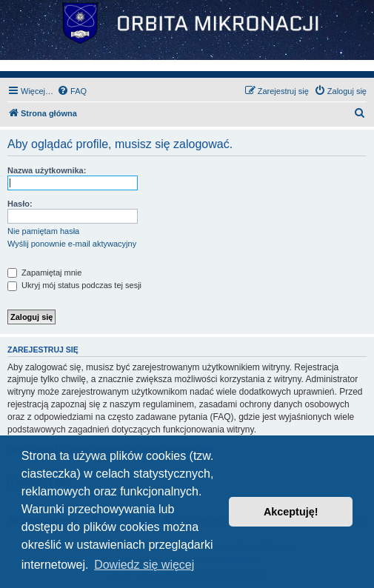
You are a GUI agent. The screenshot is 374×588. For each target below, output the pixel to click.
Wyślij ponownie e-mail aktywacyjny (72, 244)
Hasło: (20, 204)
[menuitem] (72, 91)
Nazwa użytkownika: (47, 170)
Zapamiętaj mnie (44, 273)
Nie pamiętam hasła (43, 231)
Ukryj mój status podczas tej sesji (74, 285)
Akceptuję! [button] (291, 512)
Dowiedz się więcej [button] (144, 565)
